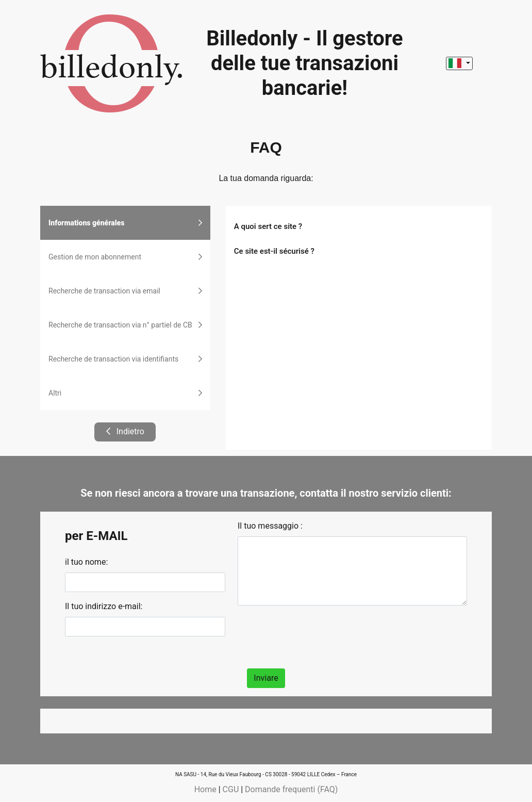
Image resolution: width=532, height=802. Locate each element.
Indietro (125, 431)
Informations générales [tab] (125, 223)
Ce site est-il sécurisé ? (274, 251)
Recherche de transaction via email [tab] (125, 291)
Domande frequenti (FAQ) (291, 789)
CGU (231, 789)
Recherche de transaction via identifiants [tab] (125, 359)
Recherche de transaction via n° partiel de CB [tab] (125, 325)
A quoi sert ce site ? (268, 226)
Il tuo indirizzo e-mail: (104, 606)
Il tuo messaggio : (270, 526)
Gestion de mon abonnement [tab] (125, 257)
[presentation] (316, 634)
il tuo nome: (86, 562)
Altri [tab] (125, 393)
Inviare (266, 678)
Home (205, 789)
